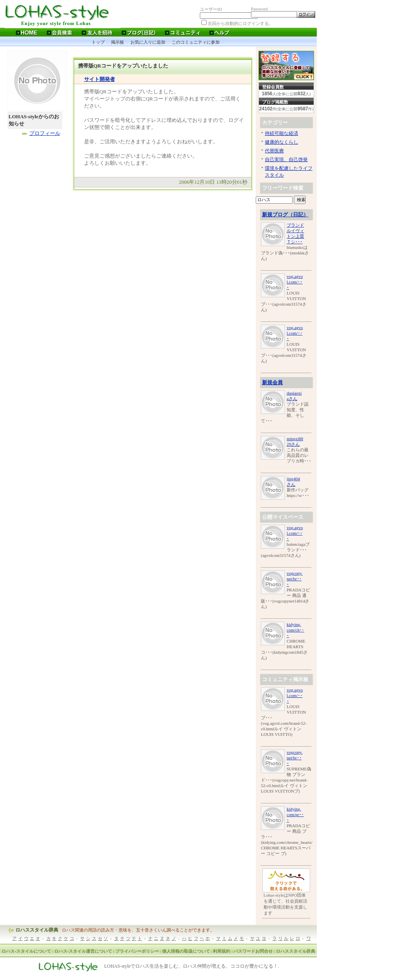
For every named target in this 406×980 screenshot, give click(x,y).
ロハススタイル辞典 (37, 930)
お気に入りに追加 (148, 42)
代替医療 (274, 151)
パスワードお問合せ (253, 951)
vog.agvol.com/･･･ (295, 282)
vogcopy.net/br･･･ (295, 579)
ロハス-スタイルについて (26, 951)
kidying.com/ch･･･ (295, 630)
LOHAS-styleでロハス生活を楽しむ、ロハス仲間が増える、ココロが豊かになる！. (192, 967)
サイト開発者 (100, 79)
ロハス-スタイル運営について (83, 951)
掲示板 (118, 42)
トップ (98, 42)
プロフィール (45, 133)
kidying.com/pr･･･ (295, 814)
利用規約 (222, 951)
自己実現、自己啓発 (286, 160)
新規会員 (272, 382)
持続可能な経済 (282, 133)
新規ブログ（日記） (285, 215)
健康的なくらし (282, 142)
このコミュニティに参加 (196, 42)
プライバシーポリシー (137, 951)
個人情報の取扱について (186, 951)
